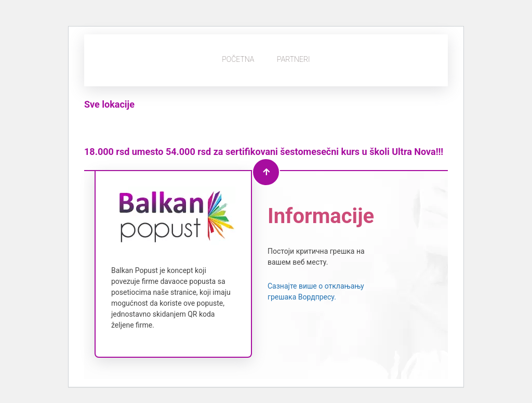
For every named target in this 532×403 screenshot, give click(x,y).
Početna (238, 59)
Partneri (294, 59)
